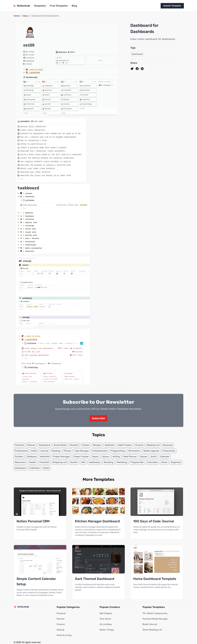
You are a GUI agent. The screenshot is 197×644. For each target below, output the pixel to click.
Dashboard (137, 54)
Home (17, 16)
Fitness (67, 451)
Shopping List (60, 462)
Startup (61, 630)
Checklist (44, 462)
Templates (40, 6)
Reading (56, 451)
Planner (31, 445)
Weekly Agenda (151, 451)
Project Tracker (81, 457)
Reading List (153, 445)
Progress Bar (137, 462)
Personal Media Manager (155, 619)
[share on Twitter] (132, 69)
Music (164, 462)
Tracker (86, 445)
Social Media (60, 445)
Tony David (105, 619)
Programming (118, 451)
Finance (139, 445)
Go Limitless (106, 624)
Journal (44, 451)
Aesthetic (110, 445)
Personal (19, 445)
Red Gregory (106, 613)
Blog (74, 6)
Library (105, 457)
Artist (154, 457)
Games (144, 457)
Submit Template (172, 6)
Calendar (165, 457)
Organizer (176, 462)
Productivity (169, 451)
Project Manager (61, 457)
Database (32, 457)
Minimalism (134, 451)
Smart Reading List (152, 630)
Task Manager (82, 451)
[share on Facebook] (137, 69)
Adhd (34, 451)
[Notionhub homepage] (22, 6)
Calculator (153, 462)
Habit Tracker (125, 445)
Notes (46, 468)
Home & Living (64, 635)
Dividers (19, 457)
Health (32, 462)
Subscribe (99, 418)
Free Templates (59, 6)
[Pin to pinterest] (142, 69)
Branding (108, 462)
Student (74, 445)
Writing (116, 457)
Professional (21, 451)
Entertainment (100, 451)
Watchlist (45, 457)
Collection (35, 468)
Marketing (122, 462)
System (74, 462)
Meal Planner (130, 457)
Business (168, 445)
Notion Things (107, 630)
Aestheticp (95, 462)
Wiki (83, 462)
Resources (20, 462)
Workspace (20, 468)
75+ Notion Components (155, 613)
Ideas (26, 16)
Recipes (97, 445)
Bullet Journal (150, 624)
